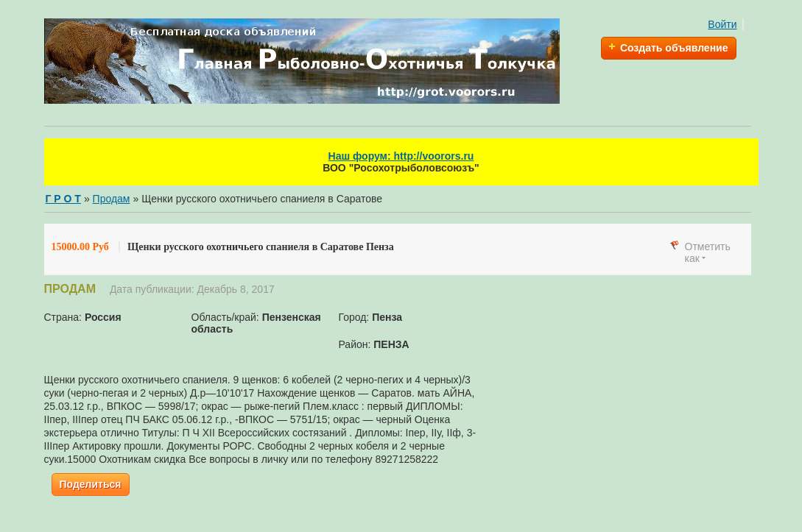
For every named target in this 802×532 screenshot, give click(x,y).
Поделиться (91, 484)
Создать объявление (674, 48)
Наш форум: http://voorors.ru (401, 156)
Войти (722, 24)
